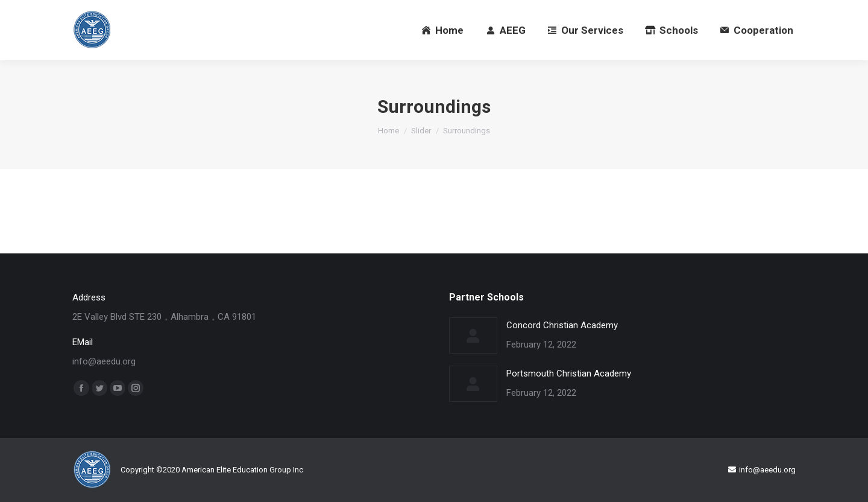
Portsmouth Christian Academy (569, 373)
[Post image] (473, 335)
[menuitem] (443, 30)
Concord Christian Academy (562, 325)
